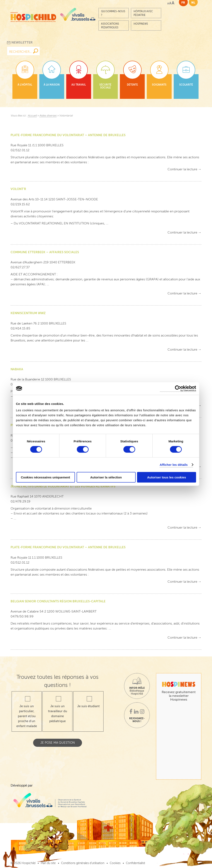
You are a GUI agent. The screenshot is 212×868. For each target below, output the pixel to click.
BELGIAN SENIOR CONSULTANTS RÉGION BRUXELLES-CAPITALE (58, 601)
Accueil (32, 116)
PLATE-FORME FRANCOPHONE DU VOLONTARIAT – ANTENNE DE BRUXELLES (68, 135)
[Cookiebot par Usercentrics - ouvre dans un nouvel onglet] (178, 388)
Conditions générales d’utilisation (83, 863)
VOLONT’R (18, 189)
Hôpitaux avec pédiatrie (143, 13)
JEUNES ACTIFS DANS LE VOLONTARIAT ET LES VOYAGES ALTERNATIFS (63, 486)
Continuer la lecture (184, 169)
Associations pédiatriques (110, 26)
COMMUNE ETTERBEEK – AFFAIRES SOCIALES (45, 252)
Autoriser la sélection (106, 477)
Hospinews (141, 24)
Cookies (115, 863)
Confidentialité (136, 863)
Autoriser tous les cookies (167, 477)
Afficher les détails (174, 464)
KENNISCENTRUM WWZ (28, 313)
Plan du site (48, 863)
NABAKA (17, 369)
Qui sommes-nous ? (113, 13)
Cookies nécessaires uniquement (46, 477)
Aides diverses (48, 116)
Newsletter (20, 43)
